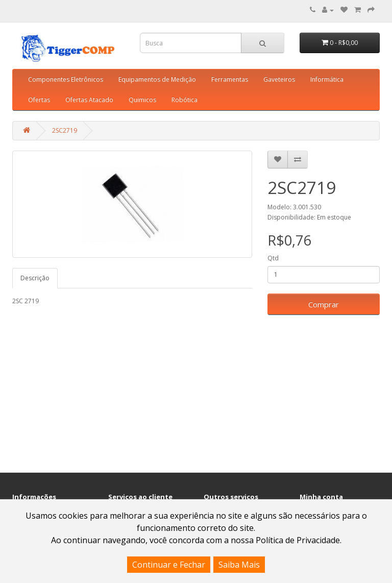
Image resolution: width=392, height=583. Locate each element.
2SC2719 (65, 130)
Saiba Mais (239, 565)
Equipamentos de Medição (157, 79)
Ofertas (39, 100)
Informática (327, 79)
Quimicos (142, 100)
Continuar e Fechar (169, 565)
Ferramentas (230, 79)
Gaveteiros (279, 79)
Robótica (185, 100)
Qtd (273, 258)
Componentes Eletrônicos (66, 79)
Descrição (35, 278)
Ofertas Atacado (89, 100)
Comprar (324, 304)
